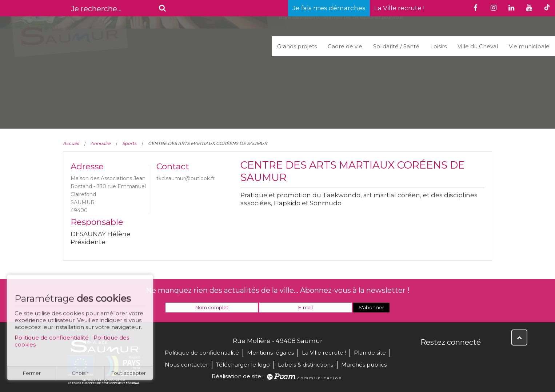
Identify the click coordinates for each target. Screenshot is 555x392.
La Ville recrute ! (399, 8)
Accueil (71, 143)
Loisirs (438, 46)
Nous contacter (186, 365)
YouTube (459, 358)
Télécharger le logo (243, 365)
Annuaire (101, 143)
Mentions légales (270, 353)
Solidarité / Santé (396, 46)
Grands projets (297, 46)
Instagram (475, 358)
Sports (129, 143)
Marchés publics (364, 365)
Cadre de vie (345, 46)
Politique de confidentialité (52, 341)
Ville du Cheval (478, 46)
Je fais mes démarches (329, 8)
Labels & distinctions (306, 365)
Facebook (427, 358)
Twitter (443, 358)
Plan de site (370, 353)
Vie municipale (529, 46)
